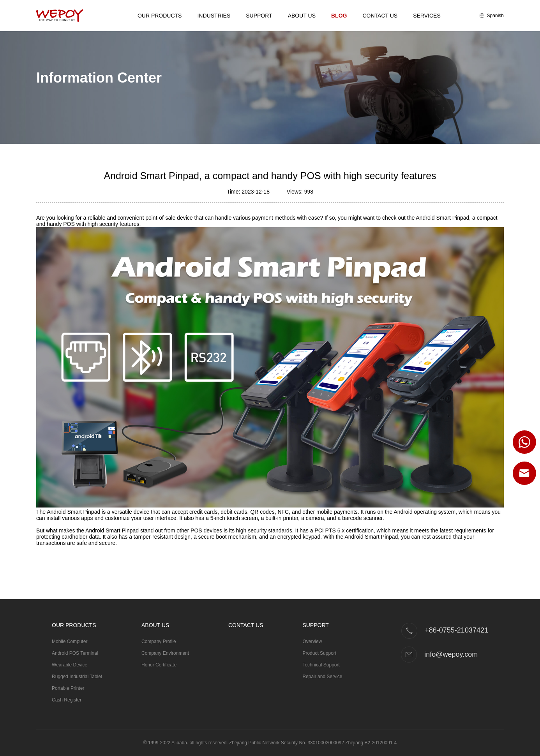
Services (427, 16)
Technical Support (321, 665)
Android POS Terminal (75, 653)
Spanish (492, 16)
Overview (312, 641)
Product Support (319, 653)
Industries (214, 16)
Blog (339, 16)
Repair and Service (322, 677)
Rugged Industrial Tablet (77, 677)
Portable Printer (68, 688)
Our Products (160, 16)
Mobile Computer (70, 641)
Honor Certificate (159, 665)
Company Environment (165, 653)
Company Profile (159, 641)
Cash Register (67, 700)
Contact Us (380, 16)
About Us (302, 16)
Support (259, 16)
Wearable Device (70, 665)
